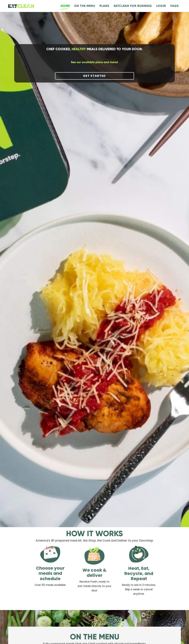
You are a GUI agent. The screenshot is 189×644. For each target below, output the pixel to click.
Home (65, 6)
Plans (104, 6)
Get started (94, 76)
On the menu (85, 6)
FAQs (175, 6)
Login (161, 6)
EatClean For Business (133, 6)
